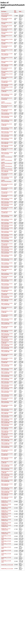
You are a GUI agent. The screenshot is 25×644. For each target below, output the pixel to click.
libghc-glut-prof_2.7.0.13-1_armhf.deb (7, 294)
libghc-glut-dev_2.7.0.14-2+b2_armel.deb (7, 280)
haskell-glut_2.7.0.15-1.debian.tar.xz (6, 517)
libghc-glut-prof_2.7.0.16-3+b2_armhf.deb (7, 228)
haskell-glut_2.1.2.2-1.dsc (7, 569)
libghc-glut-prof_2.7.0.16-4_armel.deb (7, 185)
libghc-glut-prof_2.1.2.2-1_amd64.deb (7, 291)
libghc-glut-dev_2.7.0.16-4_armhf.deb (7, 189)
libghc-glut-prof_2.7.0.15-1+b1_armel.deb (7, 369)
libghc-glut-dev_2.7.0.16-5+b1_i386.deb (7, 413)
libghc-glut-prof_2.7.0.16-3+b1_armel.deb (7, 205)
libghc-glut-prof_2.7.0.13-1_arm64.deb (7, 362)
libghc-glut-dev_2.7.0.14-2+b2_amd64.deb (7, 323)
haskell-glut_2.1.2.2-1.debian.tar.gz (6, 529)
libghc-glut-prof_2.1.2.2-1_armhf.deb (7, 99)
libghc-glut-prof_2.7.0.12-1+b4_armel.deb (7, 425)
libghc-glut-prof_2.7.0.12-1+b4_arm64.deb (7, 250)
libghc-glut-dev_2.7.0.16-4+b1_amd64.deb (7, 419)
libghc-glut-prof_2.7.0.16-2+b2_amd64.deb (7, 481)
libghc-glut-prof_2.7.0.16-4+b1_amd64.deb (7, 465)
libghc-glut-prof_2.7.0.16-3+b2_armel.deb (7, 202)
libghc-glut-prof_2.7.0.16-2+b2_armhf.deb (7, 153)
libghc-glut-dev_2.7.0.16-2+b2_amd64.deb (7, 351)
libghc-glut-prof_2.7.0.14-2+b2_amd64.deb (7, 469)
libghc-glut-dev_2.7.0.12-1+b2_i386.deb (7, 428)
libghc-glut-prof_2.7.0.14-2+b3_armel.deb (7, 385)
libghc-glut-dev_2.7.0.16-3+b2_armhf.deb (7, 252)
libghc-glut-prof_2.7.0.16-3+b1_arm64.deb (7, 334)
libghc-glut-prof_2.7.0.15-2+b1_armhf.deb (7, 391)
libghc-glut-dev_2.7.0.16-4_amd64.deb (7, 406)
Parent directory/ (5, 14)
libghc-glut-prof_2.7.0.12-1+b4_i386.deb (7, 494)
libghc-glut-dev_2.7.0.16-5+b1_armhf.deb (7, 178)
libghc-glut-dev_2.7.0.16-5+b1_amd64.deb (7, 422)
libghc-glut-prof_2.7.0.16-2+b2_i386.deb (7, 143)
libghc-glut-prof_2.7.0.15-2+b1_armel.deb (7, 382)
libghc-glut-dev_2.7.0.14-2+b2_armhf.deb (7, 274)
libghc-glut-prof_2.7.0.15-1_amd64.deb (7, 450)
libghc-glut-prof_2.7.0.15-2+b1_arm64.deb (7, 365)
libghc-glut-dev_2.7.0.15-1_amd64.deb (7, 315)
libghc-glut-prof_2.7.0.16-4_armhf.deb (7, 208)
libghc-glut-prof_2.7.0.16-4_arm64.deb (7, 327)
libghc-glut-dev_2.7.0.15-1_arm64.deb (7, 192)
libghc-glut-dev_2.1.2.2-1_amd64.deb (7, 212)
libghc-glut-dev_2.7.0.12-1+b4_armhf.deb (7, 238)
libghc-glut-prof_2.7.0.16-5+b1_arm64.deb (7, 345)
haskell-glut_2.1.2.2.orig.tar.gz (6, 102)
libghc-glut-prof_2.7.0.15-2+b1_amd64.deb (7, 440)
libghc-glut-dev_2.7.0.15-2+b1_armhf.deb (7, 256)
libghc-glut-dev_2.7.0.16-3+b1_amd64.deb (7, 372)
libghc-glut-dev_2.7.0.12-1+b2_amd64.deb (7, 447)
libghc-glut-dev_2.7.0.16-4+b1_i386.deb (7, 85)
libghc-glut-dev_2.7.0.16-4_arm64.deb (7, 359)
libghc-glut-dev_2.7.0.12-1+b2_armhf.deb (7, 241)
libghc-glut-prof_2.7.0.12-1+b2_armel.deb (7, 410)
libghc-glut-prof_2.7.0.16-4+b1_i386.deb (7, 171)
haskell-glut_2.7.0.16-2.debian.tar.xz (6, 511)
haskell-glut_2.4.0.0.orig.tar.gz (6, 181)
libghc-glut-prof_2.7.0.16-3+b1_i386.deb (7, 146)
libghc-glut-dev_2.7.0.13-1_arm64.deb (7, 244)
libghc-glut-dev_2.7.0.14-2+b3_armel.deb (7, 247)
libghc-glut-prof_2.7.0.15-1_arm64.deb (7, 355)
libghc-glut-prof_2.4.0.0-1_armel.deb (7, 29)
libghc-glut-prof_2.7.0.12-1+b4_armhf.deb (7, 340)
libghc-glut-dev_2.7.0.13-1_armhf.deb (7, 196)
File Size (15, 11)
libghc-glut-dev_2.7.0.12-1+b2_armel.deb (7, 284)
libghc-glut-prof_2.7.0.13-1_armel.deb (7, 399)
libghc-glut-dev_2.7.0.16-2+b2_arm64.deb (7, 95)
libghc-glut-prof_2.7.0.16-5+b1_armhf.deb (7, 135)
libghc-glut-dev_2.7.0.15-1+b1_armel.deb (7, 232)
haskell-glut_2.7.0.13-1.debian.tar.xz (6, 523)
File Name (4, 11)
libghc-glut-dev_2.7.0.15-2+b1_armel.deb (7, 220)
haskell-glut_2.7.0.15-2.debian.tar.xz (6, 514)
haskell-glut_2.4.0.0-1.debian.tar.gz (6, 533)
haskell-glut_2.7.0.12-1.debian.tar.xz (6, 526)
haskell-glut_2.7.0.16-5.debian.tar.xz (6, 505)
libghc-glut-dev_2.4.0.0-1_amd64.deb (7, 82)
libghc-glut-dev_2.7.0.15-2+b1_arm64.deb (7, 199)
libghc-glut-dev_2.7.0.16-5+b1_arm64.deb (7, 388)
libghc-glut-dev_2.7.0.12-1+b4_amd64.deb (7, 443)
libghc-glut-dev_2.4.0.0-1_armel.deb (7, 19)
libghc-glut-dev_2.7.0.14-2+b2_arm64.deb (7, 216)
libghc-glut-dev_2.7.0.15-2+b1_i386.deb (7, 300)
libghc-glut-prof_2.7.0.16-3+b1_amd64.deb (7, 475)
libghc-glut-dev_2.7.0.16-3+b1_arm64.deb (7, 297)
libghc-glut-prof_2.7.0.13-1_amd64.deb (7, 434)
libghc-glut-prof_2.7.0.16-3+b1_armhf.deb (7, 226)
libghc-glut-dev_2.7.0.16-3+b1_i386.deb (7, 65)
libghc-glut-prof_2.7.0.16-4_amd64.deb (7, 454)
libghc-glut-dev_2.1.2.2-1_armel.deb (7, 68)
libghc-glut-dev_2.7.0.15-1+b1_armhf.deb (7, 263)
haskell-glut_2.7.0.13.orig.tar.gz (7, 163)
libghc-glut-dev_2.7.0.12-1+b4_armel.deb (7, 287)
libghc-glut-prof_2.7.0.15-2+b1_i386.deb (7, 458)
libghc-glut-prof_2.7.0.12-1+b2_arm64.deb (7, 259)
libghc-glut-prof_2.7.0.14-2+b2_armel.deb (7, 416)
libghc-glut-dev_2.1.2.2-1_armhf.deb (7, 46)
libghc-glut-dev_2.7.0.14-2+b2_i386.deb (7, 331)
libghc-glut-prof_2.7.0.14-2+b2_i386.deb (7, 484)
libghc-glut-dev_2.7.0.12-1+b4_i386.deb (7, 431)
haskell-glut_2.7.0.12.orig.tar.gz (7, 156)
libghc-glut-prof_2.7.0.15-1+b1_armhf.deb (7, 395)
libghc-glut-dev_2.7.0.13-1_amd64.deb (7, 337)
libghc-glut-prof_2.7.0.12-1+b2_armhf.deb (7, 319)
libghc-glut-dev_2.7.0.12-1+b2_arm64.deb (7, 121)
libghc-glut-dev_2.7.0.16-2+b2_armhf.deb (7, 139)
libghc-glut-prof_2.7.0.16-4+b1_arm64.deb (7, 348)
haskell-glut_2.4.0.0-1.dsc (7, 565)
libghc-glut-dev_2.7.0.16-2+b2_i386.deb (7, 54)
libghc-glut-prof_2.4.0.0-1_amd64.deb (7, 110)
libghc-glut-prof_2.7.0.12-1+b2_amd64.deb (7, 488)
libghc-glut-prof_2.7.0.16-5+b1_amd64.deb (7, 437)
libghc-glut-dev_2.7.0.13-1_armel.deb (7, 277)
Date (20, 11)
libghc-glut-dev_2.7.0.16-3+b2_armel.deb (7, 223)
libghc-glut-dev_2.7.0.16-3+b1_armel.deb (7, 235)
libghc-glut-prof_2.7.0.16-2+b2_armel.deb (7, 132)
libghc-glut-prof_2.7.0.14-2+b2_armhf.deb (7, 402)
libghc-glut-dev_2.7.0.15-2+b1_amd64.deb (7, 304)
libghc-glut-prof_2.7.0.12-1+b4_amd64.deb (7, 492)
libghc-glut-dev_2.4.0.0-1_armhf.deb (7, 16)
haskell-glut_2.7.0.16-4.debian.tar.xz (6, 501)
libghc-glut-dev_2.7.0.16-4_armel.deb (7, 174)
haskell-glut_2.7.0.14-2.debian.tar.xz (6, 520)
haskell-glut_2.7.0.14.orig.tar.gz (7, 160)
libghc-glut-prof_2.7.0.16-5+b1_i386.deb (7, 477)
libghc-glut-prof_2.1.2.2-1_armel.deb (7, 106)
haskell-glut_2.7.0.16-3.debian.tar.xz (6, 508)
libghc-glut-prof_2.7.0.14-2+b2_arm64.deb (7, 376)
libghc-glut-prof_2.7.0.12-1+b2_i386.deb (7, 498)
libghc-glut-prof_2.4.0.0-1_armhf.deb (7, 26)
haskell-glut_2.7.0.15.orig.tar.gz (7, 168)
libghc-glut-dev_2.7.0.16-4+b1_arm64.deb (7, 379)
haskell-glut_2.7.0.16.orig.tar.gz (7, 166)
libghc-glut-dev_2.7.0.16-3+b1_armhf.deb (7, 267)
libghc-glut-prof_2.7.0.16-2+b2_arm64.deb (7, 117)
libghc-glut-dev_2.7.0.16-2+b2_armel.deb (7, 128)
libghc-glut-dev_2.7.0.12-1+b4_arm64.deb (7, 113)
